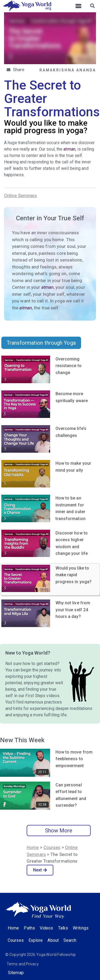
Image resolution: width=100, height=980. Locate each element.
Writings (81, 928)
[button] (78, 6)
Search (70, 940)
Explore (36, 940)
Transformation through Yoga (41, 343)
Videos (47, 928)
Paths (29, 928)
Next (40, 870)
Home (33, 847)
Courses (52, 847)
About (53, 940)
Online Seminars (21, 195)
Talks (63, 928)
